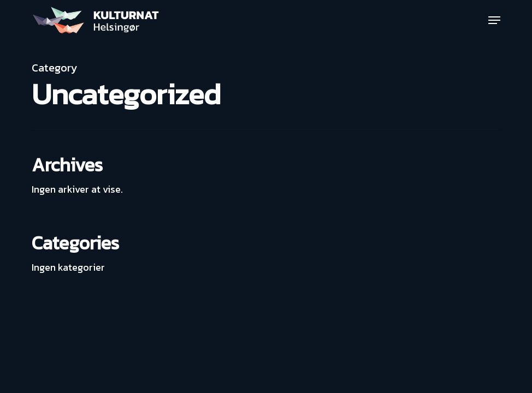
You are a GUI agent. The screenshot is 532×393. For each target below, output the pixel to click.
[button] (494, 20)
